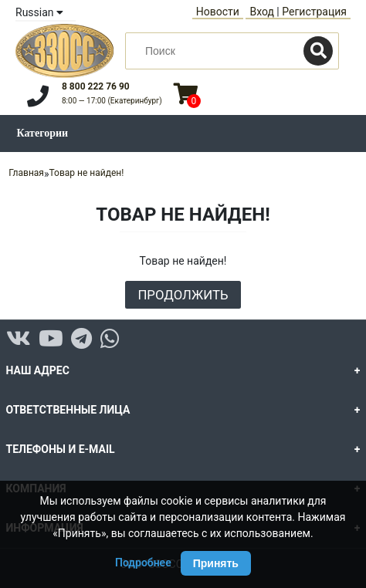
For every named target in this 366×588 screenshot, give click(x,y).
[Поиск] (318, 51)
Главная (26, 173)
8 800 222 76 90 (96, 86)
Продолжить (183, 295)
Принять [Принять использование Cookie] (216, 563)
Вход (261, 12)
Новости (218, 12)
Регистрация (314, 12)
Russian (39, 12)
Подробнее (143, 563)
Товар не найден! (87, 173)
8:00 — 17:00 (112, 101)
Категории (43, 133)
